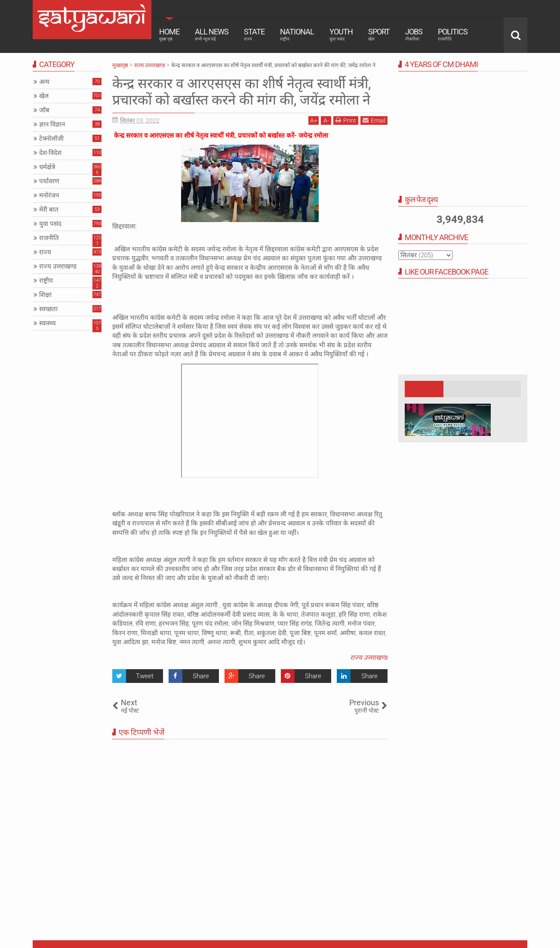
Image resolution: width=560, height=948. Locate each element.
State (254, 34)
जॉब (44, 110)
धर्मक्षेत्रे (47, 167)
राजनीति (49, 238)
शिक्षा (45, 295)
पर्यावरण (49, 181)
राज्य (45, 252)
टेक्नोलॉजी (51, 139)
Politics (453, 34)
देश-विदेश (50, 153)
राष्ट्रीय (46, 281)
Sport (379, 34)
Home (169, 34)
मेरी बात (49, 210)
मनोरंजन (49, 195)
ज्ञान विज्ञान (52, 124)
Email (374, 120)
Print (346, 120)
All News (212, 34)
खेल (44, 96)
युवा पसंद (50, 224)
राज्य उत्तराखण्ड (369, 658)
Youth (341, 34)
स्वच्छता (48, 309)
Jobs (414, 34)
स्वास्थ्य (48, 323)
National (297, 34)
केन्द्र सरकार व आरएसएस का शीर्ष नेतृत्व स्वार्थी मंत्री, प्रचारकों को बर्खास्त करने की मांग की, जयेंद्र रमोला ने (242, 92)
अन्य (44, 82)
